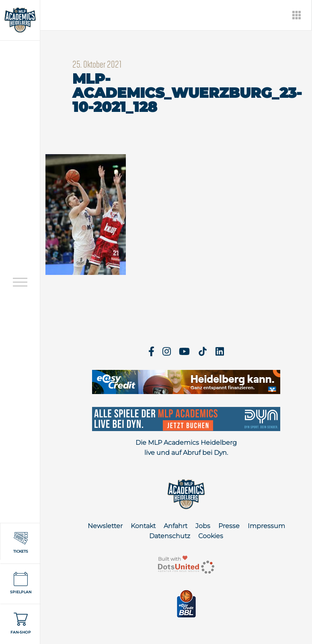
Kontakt (143, 526)
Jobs (203, 526)
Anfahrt (175, 526)
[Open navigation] (20, 282)
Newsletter (105, 526)
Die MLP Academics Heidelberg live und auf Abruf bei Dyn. (186, 448)
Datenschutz (170, 536)
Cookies (211, 536)
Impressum (266, 526)
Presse (229, 526)
